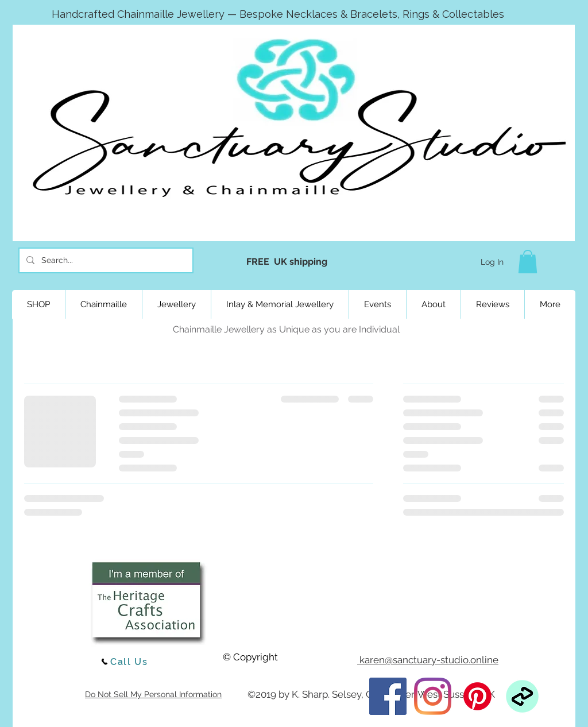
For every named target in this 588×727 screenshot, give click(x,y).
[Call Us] (124, 662)
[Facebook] (388, 696)
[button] (528, 262)
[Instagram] (433, 696)
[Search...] (105, 260)
